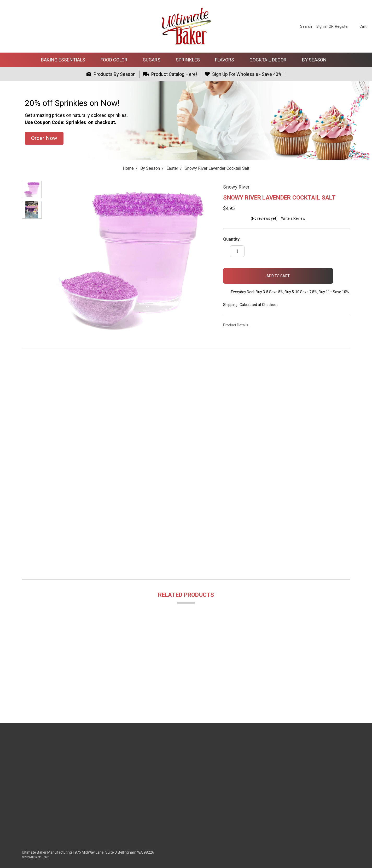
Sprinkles (190, 60)
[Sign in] (322, 26)
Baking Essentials (65, 60)
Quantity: (232, 239)
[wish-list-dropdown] (342, 274)
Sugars (154, 60)
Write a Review (293, 218)
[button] (44, 138)
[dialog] (362, 858)
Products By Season (111, 74)
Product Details (237, 325)
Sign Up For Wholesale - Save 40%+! (245, 74)
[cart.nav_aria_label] (359, 26)
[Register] (342, 26)
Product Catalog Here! (170, 74)
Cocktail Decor (270, 60)
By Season (316, 60)
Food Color (116, 60)
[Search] (306, 26)
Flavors (227, 60)
